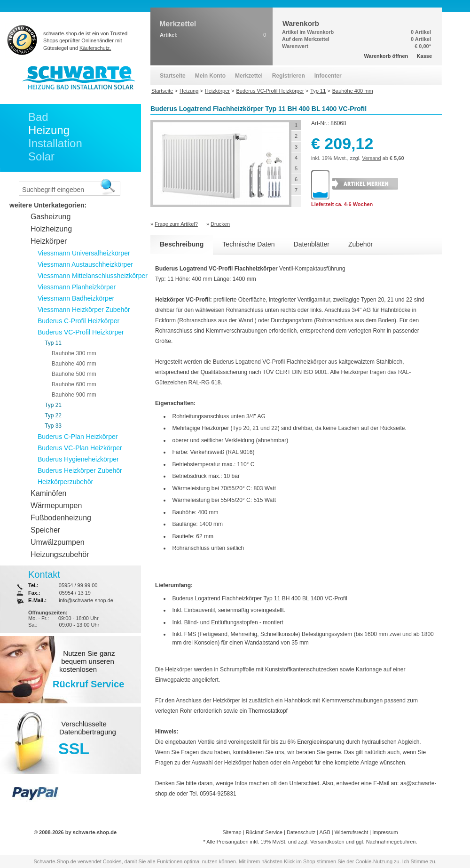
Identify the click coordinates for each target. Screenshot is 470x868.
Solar (41, 156)
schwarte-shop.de (64, 33)
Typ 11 (53, 343)
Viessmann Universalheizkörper (84, 253)
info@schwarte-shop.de (86, 600)
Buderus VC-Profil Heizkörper (81, 332)
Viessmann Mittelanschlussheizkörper (93, 276)
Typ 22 (53, 415)
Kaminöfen (49, 493)
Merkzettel (249, 76)
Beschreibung (182, 244)
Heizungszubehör (60, 554)
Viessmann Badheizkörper (76, 298)
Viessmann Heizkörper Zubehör (84, 310)
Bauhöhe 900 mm (74, 395)
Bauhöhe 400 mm (74, 364)
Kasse (424, 56)
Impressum (385, 832)
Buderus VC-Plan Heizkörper (80, 448)
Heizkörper (49, 241)
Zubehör (360, 244)
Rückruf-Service (264, 832)
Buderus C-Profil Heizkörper (78, 321)
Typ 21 (53, 405)
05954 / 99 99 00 (78, 585)
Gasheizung (51, 217)
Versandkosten (327, 842)
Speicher (45, 530)
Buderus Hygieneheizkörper (78, 459)
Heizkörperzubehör (65, 482)
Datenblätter (312, 244)
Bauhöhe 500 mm (74, 374)
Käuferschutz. (95, 48)
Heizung (49, 130)
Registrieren (289, 76)
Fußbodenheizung (61, 518)
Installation (55, 143)
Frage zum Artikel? (176, 224)
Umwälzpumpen (58, 542)
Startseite (173, 76)
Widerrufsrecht (352, 832)
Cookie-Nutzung (374, 861)
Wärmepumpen (56, 506)
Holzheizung (51, 229)
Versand (371, 158)
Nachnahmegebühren (391, 842)
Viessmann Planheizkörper (77, 287)
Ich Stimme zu (419, 861)
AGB (325, 832)
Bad (38, 117)
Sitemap (232, 832)
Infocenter (328, 76)
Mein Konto (210, 76)
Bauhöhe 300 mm (74, 353)
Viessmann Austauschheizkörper (85, 264)
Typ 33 (53, 426)
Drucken (220, 224)
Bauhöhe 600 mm (74, 384)
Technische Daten (248, 244)
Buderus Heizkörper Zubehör (80, 470)
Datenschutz (301, 832)
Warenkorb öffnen (386, 56)
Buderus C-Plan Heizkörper (78, 437)
